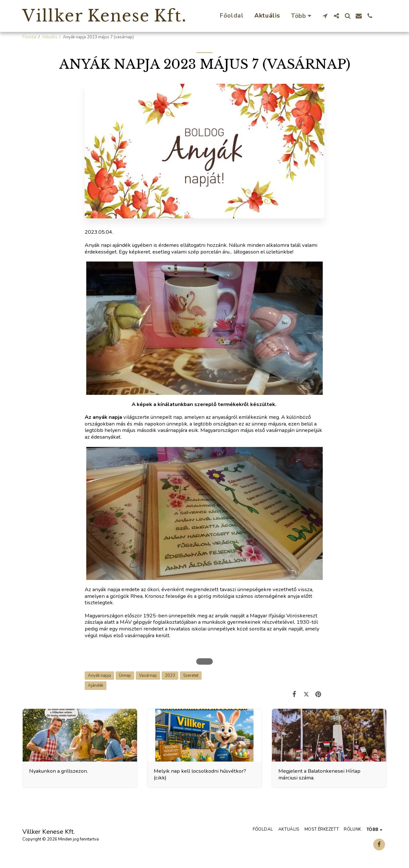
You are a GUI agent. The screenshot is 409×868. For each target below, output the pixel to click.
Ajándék (96, 685)
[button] (325, 16)
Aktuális (50, 37)
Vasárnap (148, 676)
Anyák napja (99, 676)
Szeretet (191, 676)
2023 (170, 676)
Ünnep (125, 676)
